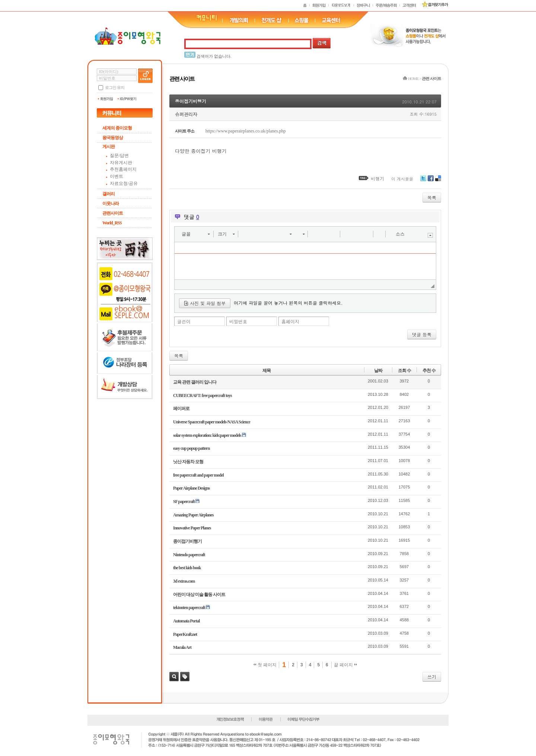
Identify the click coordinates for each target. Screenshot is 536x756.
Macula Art (182, 647)
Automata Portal (186, 621)
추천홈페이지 (123, 169)
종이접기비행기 (191, 101)
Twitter (423, 181)
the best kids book (187, 568)
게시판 (109, 147)
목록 (432, 197)
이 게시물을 (402, 179)
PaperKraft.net (185, 634)
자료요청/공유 (124, 183)
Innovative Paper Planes (192, 528)
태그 (185, 677)
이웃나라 (111, 204)
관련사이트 (113, 213)
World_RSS (112, 223)
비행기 (377, 178)
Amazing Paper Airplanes (193, 515)
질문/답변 (119, 156)
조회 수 (404, 371)
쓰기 (432, 677)
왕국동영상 (113, 138)
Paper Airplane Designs (191, 488)
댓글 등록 (422, 334)
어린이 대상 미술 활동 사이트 (199, 595)
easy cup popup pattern (191, 448)
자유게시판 (121, 163)
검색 (174, 677)
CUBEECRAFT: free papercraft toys (202, 395)
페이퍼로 (181, 409)
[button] (196, 234)
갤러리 (109, 194)
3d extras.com (184, 581)
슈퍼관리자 (186, 114)
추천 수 (429, 371)
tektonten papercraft (189, 608)
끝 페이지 (346, 665)
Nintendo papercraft (189, 555)
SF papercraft (184, 502)
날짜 (378, 371)
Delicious (438, 181)
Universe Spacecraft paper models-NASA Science (212, 422)
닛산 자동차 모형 (188, 462)
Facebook (431, 181)
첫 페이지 (265, 665)
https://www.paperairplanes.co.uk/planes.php (246, 131)
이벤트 (117, 176)
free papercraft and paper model (198, 475)
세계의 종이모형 (117, 128)
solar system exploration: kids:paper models (207, 435)
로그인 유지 (115, 87)
